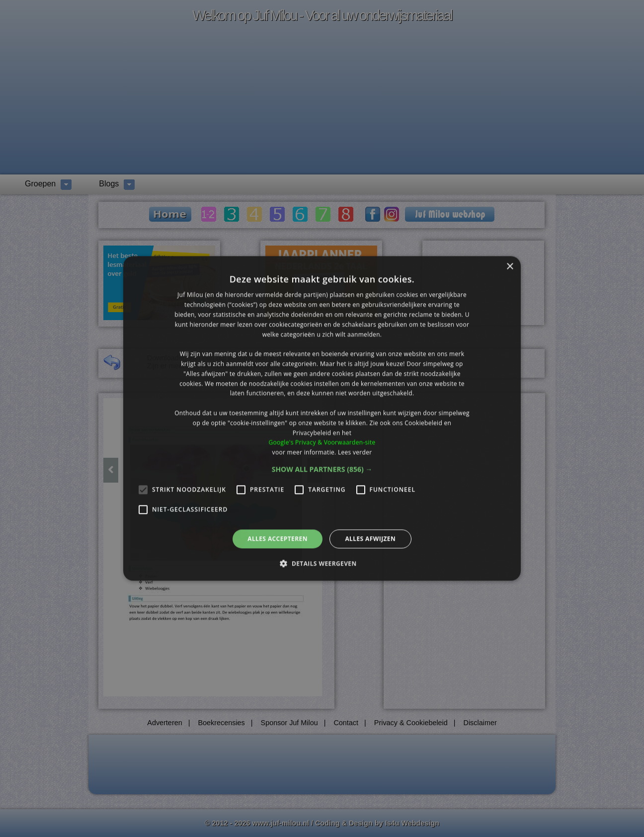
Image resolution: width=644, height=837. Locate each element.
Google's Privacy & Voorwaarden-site (322, 443)
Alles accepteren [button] (278, 539)
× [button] (510, 267)
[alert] (322, 418)
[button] (322, 469)
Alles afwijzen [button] (370, 539)
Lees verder (355, 452)
